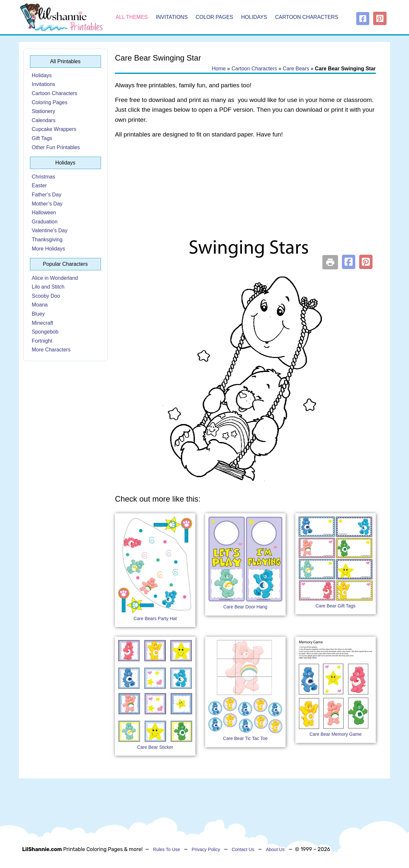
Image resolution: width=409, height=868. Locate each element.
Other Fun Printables (56, 147)
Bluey (38, 314)
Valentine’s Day (50, 230)
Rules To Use (167, 849)
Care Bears (296, 69)
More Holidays (49, 249)
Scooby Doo (46, 296)
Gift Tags (42, 138)
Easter (39, 185)
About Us (275, 849)
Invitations (172, 17)
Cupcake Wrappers (54, 129)
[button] (349, 262)
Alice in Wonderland (55, 278)
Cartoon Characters (307, 17)
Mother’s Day (47, 204)
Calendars (44, 120)
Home (219, 69)
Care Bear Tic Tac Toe (245, 738)
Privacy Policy (206, 849)
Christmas (44, 177)
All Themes (132, 17)
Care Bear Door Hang (245, 607)
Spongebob (45, 332)
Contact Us (243, 849)
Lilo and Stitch (48, 287)
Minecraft (43, 323)
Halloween (44, 213)
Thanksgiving (47, 240)
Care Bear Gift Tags (336, 606)
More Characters (51, 350)
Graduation (45, 222)
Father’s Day (47, 195)
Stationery (44, 111)
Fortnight (42, 341)
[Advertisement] (245, 196)
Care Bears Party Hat (155, 619)
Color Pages (214, 17)
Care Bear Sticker (155, 747)
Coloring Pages (50, 102)
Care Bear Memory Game (335, 734)
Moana (40, 305)
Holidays (254, 17)
